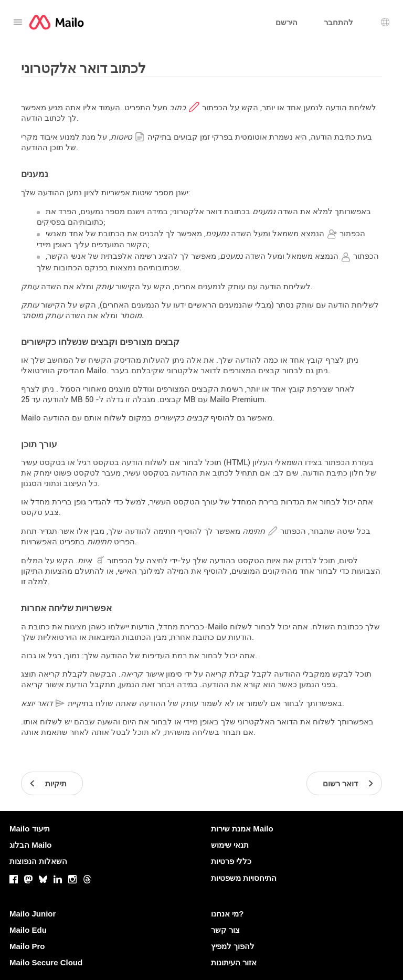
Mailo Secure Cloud (46, 962)
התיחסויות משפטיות (244, 878)
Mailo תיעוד (30, 829)
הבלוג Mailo (31, 845)
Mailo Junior (33, 914)
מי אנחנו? (227, 914)
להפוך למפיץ (233, 946)
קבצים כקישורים (181, 418)
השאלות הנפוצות (38, 861)
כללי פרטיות (231, 861)
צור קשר (225, 930)
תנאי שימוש (230, 845)
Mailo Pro (27, 946)
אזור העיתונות (234, 962)
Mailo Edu (28, 930)
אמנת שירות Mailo (242, 829)
